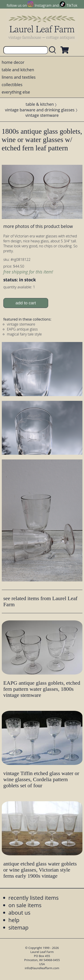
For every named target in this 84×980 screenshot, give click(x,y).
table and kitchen (18, 70)
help (14, 920)
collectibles (12, 85)
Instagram (43, 5)
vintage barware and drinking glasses (40, 110)
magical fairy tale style (24, 334)
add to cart (26, 303)
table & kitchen (40, 104)
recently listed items (34, 898)
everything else (16, 92)
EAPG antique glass (22, 329)
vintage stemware (42, 115)
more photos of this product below (38, 226)
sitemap (19, 927)
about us (19, 912)
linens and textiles (19, 77)
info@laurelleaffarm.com (42, 968)
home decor (13, 62)
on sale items (25, 905)
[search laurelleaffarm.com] (54, 50)
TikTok (72, 5)
